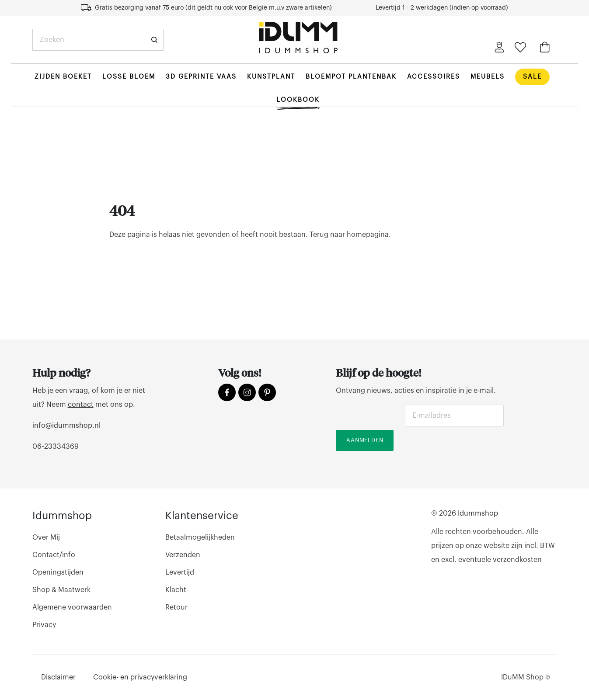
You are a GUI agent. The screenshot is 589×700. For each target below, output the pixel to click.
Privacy (44, 625)
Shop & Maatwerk (61, 590)
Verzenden (183, 555)
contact (81, 405)
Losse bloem (129, 77)
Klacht (176, 590)
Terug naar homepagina (349, 235)
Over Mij (46, 537)
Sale (532, 77)
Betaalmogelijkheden (200, 537)
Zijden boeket (63, 77)
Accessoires (434, 77)
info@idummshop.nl (66, 426)
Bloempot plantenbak (351, 77)
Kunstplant (271, 77)
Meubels (488, 77)
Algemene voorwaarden (72, 607)
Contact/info (54, 555)
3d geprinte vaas (201, 77)
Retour (176, 607)
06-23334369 (56, 447)
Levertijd (180, 572)
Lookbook (298, 100)
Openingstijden (58, 572)
